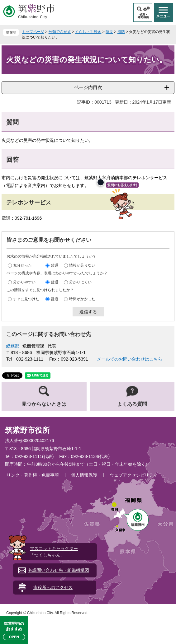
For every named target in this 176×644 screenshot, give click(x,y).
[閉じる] (101, 182)
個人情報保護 (84, 475)
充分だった (22, 265)
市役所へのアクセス (53, 587)
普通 (55, 265)
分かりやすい (24, 282)
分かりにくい (80, 282)
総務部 (13, 346)
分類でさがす (60, 32)
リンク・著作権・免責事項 (33, 475)
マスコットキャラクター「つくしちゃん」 (54, 552)
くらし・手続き (88, 32)
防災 (109, 32)
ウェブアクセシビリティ (134, 475)
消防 (121, 32)
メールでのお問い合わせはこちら (130, 359)
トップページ (33, 32)
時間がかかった (82, 299)
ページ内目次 (88, 87)
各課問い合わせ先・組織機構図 (59, 570)
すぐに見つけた (26, 299)
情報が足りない (82, 265)
